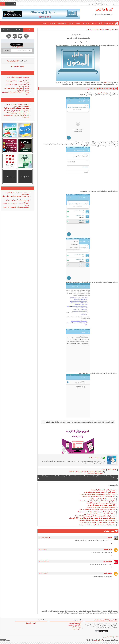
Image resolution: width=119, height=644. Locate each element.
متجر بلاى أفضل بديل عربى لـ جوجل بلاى (17, 110)
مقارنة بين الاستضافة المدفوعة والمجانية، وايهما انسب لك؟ (97, 501)
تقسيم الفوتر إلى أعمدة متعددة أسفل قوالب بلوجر (100, 492)
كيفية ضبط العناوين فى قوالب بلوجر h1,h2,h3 (101, 507)
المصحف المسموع (75, 623)
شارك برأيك (91, 4)
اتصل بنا (98, 4)
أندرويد (71, 23)
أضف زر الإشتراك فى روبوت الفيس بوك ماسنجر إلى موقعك (96, 512)
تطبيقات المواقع (89, 472)
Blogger (90, 473)
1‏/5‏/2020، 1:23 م (43, 549)
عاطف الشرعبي (107, 561)
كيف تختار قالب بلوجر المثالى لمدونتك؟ (103, 490)
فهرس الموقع (108, 23)
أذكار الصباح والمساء (74, 625)
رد (112, 543)
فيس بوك (52, 23)
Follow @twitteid (17, 47)
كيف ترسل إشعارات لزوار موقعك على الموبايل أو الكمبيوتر (97, 520)
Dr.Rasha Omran (94, 458)
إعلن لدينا (105, 637)
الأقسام (17, 30)
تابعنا (29, 30)
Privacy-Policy (114, 637)
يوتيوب (44, 23)
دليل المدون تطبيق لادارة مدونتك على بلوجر (102, 29)
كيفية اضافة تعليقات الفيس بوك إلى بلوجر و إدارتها (99, 514)
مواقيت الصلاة (76, 627)
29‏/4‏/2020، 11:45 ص (44, 537)
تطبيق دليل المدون (103, 93)
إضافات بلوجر (62, 23)
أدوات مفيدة (97, 23)
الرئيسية (115, 4)
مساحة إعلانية (25, 177)
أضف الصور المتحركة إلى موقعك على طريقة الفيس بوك (97, 509)
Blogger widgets (98, 473)
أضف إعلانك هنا (31, 623)
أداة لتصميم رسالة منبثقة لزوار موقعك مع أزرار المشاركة (97, 522)
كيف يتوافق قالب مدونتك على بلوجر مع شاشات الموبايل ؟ (97, 525)
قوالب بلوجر (79, 472)
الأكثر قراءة (6, 30)
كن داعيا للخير (104, 9)
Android (71, 472)
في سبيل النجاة (108, 573)
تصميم (77, 23)
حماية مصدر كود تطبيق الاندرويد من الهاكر (102, 499)
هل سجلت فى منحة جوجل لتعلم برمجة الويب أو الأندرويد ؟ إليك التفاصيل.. (92, 518)
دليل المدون (86, 23)
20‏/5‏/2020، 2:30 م (43, 573)
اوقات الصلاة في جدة (17, 66)
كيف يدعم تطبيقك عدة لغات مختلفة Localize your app (99, 496)
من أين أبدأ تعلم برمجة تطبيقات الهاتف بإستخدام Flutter (98, 494)
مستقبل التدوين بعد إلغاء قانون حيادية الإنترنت (101, 503)
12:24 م (103, 470)
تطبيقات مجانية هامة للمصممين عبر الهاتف (16, 207)
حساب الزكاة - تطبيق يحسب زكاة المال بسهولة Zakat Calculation (95, 516)
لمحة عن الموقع (107, 4)
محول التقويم (77, 629)
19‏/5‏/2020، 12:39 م (44, 561)
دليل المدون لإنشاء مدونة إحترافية (105, 620)
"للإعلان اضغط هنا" (13, 61)
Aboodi (110, 537)
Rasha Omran (108, 549)
